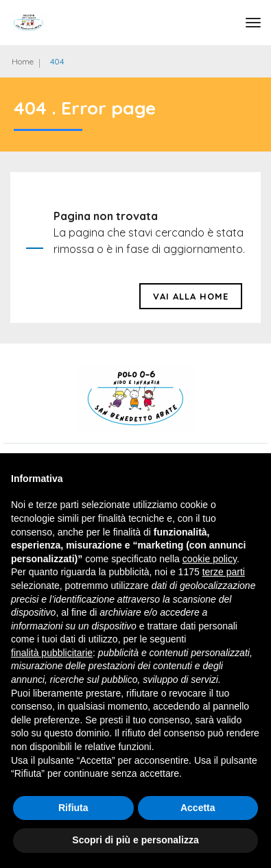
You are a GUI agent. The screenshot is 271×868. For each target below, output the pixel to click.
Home (23, 61)
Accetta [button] (198, 808)
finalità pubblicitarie (52, 653)
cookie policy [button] (210, 559)
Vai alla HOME (191, 296)
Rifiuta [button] (73, 808)
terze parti (224, 572)
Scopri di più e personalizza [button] (135, 840)
